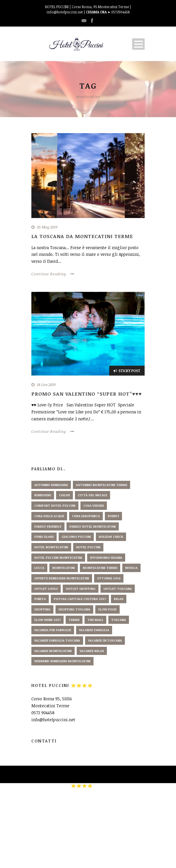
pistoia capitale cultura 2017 (80, 599)
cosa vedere (94, 505)
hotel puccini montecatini (58, 557)
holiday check (111, 536)
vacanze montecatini (53, 651)
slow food (107, 609)
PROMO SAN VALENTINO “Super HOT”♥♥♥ (87, 394)
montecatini (64, 568)
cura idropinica (86, 516)
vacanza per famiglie (53, 630)
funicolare (44, 536)
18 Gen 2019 (46, 385)
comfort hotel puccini (55, 505)
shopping (42, 609)
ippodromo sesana (106, 557)
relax (119, 599)
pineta (40, 599)
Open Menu (138, 44)
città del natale (93, 495)
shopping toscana (74, 609)
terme (74, 620)
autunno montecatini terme (102, 485)
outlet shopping (81, 589)
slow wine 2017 (47, 620)
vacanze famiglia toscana (57, 640)
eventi (113, 516)
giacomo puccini (76, 536)
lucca (39, 568)
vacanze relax (92, 651)
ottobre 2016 (109, 578)
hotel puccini (88, 547)
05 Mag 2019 (47, 227)
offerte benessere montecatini (62, 578)
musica (131, 568)
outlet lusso (46, 589)
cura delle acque (49, 516)
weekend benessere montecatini (62, 661)
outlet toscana (118, 589)
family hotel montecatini (93, 526)
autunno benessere (51, 485)
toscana (119, 620)
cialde (64, 495)
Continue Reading (53, 274)
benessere (43, 495)
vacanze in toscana (105, 640)
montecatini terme (100, 568)
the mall (95, 620)
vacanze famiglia (94, 630)
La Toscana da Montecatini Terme (82, 236)
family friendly (48, 526)
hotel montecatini (51, 547)
